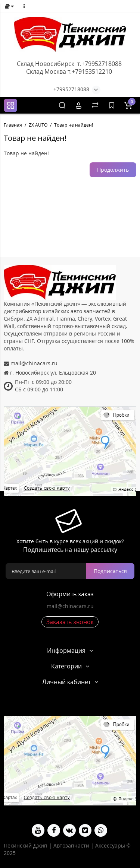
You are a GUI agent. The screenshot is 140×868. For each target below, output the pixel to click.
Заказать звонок (70, 622)
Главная (13, 125)
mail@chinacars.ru (70, 606)
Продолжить (113, 170)
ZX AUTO (38, 125)
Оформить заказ (70, 594)
